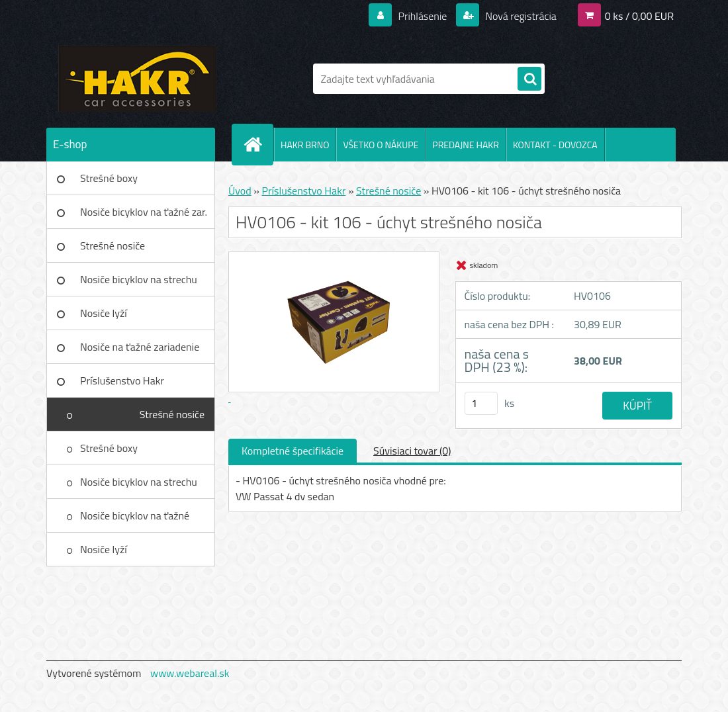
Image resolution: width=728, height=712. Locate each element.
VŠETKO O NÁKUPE (381, 145)
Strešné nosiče (113, 245)
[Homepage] (258, 144)
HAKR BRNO (305, 145)
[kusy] (481, 403)
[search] (529, 79)
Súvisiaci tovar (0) (412, 451)
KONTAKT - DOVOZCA (555, 145)
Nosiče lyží (104, 313)
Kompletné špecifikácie (293, 451)
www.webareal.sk (190, 673)
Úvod (240, 191)
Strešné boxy (109, 178)
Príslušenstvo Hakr (122, 380)
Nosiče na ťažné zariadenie (140, 347)
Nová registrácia (520, 16)
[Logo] (137, 79)
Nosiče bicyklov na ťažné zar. (144, 212)
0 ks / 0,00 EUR (639, 16)
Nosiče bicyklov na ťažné (135, 515)
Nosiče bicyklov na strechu (139, 279)
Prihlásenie (423, 16)
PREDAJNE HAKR (466, 145)
